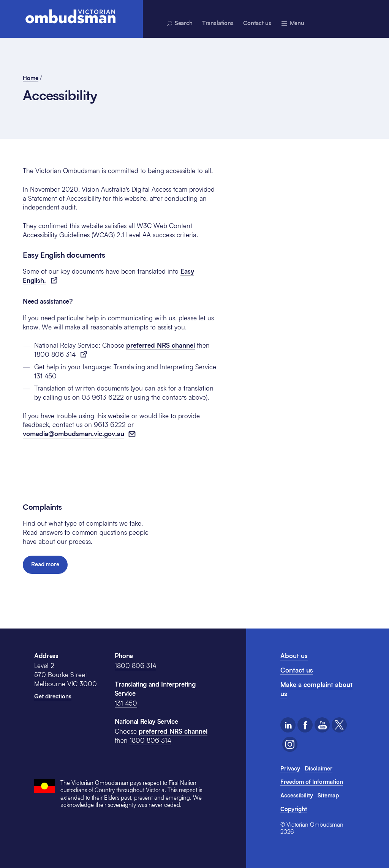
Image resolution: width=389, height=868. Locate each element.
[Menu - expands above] (292, 23)
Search (179, 23)
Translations (218, 23)
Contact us (257, 23)
